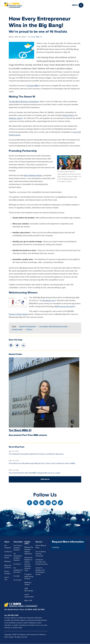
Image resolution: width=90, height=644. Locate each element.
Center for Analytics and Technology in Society (40, 571)
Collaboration (17, 330)
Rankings (8, 561)
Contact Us (8, 552)
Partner (30, 330)
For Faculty (17, 580)
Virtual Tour (7, 578)
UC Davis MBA (32, 86)
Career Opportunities (29, 596)
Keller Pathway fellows (33, 175)
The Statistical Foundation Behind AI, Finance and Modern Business (36, 454)
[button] (78, 5)
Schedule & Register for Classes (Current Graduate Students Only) (28, 564)
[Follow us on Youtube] (54, 503)
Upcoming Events (8, 557)
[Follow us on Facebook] (30, 503)
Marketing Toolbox (28, 584)
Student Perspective (27, 327)
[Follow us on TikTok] (60, 503)
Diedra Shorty (68, 115)
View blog (45, 479)
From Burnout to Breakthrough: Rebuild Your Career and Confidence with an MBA (42, 463)
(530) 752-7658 (39, 610)
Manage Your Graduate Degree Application (29, 550)
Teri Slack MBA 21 (35, 37)
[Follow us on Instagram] (48, 503)
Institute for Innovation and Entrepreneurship (42, 562)
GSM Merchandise (29, 590)
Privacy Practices (7, 572)
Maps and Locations (8, 566)
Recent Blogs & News (41, 547)
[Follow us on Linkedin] (42, 503)
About (7, 542)
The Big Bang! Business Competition (24, 102)
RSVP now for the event (64, 306)
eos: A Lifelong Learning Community (41, 554)
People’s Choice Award (18, 314)
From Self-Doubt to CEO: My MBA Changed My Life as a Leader (35, 473)
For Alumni (17, 564)
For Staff (16, 576)
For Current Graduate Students (18, 548)
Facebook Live (48, 300)
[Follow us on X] (36, 503)
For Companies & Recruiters (18, 570)
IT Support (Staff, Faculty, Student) (29, 576)
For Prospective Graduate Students (18, 557)
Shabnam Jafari (15, 118)
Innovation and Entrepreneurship (53, 327)
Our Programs (8, 547)
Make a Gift (28, 601)
